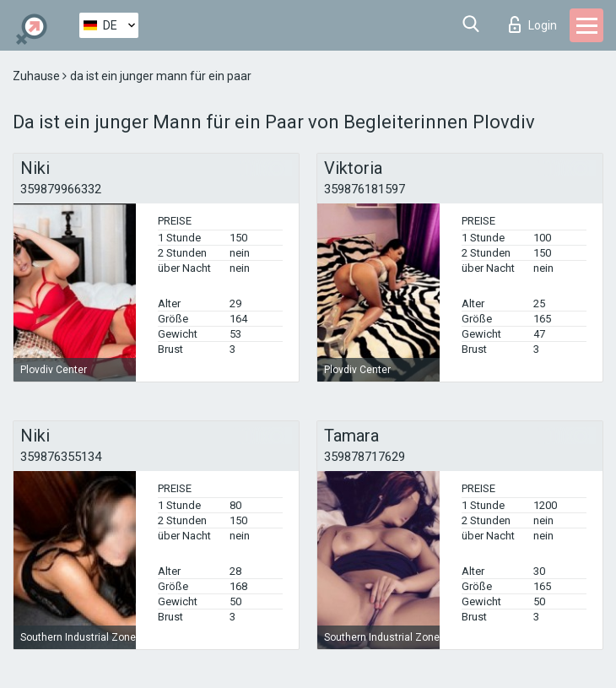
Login (533, 24)
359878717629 (365, 457)
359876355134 (61, 457)
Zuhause (38, 76)
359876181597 (365, 189)
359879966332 (61, 189)
